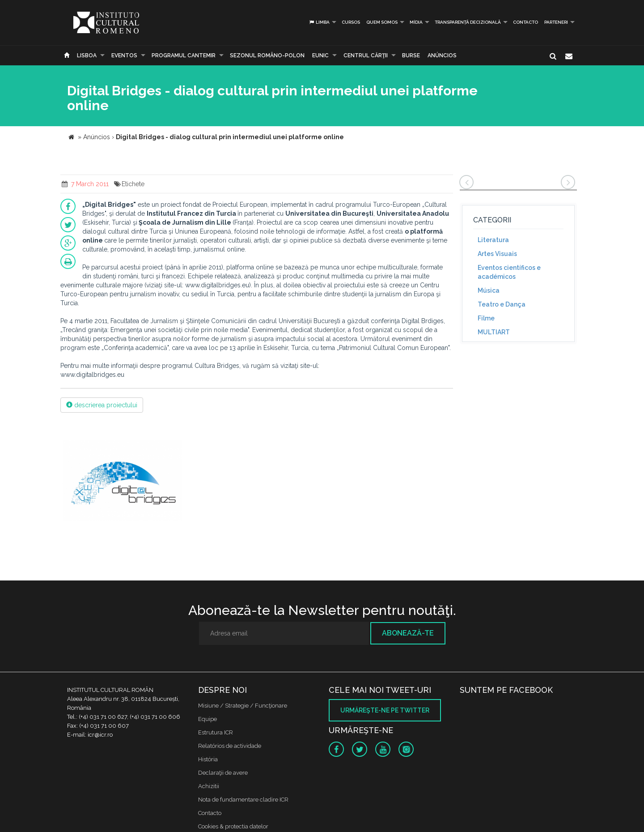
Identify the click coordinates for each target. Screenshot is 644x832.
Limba (319, 22)
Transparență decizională (468, 22)
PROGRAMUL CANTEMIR (184, 55)
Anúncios (442, 55)
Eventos (124, 55)
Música (489, 290)
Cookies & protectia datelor (233, 826)
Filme (486, 318)
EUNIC (320, 55)
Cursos (351, 22)
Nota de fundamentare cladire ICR (243, 800)
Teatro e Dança (502, 304)
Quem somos (382, 22)
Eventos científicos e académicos (509, 272)
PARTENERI (556, 22)
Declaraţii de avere (223, 773)
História (208, 759)
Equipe (208, 719)
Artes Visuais (497, 254)
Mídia (416, 22)
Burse (411, 55)
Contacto (525, 22)
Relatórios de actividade (230, 746)
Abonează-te (408, 633)
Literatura (493, 240)
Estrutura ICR (216, 732)
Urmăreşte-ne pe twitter (385, 710)
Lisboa (87, 55)
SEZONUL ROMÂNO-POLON (267, 55)
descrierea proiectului (102, 405)
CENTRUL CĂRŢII (366, 55)
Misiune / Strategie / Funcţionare (243, 706)
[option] (122, 482)
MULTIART (494, 332)
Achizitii (209, 786)
